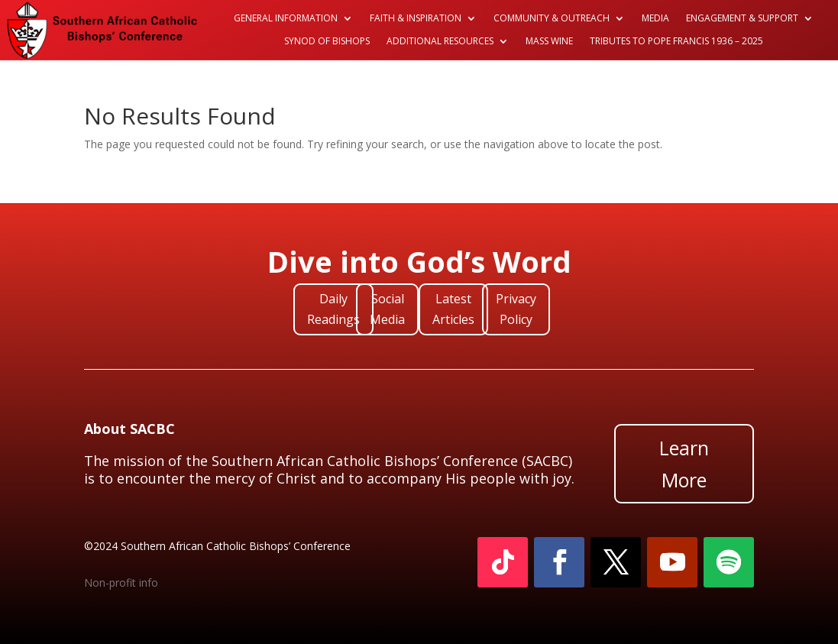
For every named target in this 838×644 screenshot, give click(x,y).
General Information (286, 19)
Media (655, 19)
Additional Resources (440, 42)
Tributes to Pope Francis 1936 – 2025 (676, 42)
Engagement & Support (742, 19)
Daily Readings (333, 309)
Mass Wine (549, 42)
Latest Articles (453, 309)
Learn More (684, 464)
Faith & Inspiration (416, 19)
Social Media (387, 309)
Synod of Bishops (327, 42)
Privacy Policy (516, 309)
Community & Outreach (552, 19)
